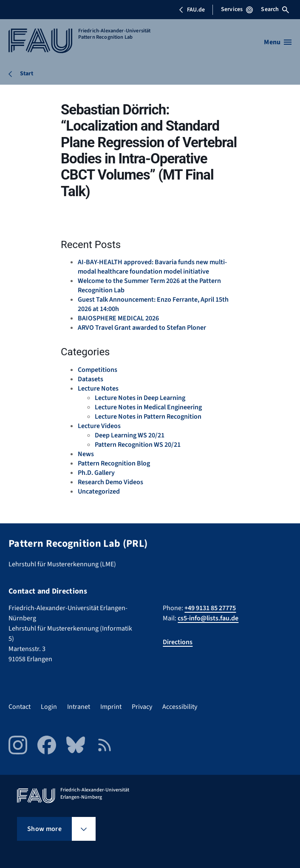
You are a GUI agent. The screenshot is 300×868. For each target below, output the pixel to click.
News (86, 454)
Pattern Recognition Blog (114, 463)
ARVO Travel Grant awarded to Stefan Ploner (142, 328)
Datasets (91, 379)
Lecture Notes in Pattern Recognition (148, 417)
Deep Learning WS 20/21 (130, 435)
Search (275, 9)
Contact (20, 707)
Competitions (98, 370)
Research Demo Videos (110, 482)
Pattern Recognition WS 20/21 (138, 445)
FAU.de (192, 10)
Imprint (111, 707)
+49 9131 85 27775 (210, 608)
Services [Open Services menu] (237, 9)
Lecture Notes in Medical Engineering (148, 407)
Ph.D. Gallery (96, 473)
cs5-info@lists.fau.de (208, 618)
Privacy (142, 707)
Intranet (79, 707)
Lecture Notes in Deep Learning (140, 398)
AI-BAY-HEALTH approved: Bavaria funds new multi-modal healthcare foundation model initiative (152, 267)
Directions (178, 642)
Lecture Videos (99, 426)
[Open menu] (278, 42)
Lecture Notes (98, 388)
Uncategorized (99, 491)
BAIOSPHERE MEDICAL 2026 (118, 318)
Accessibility (180, 707)
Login (49, 707)
